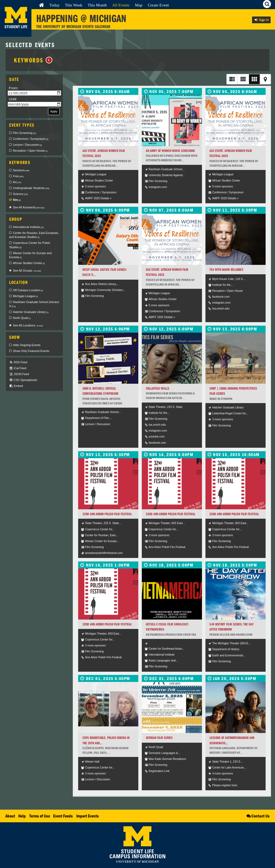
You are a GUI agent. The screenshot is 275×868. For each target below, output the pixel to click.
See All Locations (28, 325)
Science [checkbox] (20, 194)
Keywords (33, 60)
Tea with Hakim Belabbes (226, 270)
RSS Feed (18, 362)
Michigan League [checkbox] (25, 296)
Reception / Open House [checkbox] (30, 151)
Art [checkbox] (17, 182)
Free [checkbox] (18, 176)
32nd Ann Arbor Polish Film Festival (107, 514)
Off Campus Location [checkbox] (28, 290)
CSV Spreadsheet (23, 380)
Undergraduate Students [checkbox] (31, 188)
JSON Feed (19, 374)
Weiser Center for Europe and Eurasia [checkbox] (30, 255)
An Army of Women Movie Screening (170, 151)
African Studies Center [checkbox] (29, 263)
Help (22, 816)
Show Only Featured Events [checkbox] (31, 351)
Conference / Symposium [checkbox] (31, 139)
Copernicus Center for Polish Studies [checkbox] (30, 245)
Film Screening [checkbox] (24, 133)
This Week (74, 5)
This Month (97, 5)
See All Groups (27, 271)
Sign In (261, 20)
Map (139, 5)
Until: (13, 99)
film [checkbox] (17, 200)
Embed (16, 386)
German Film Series (159, 738)
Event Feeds (63, 816)
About (10, 816)
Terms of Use (40, 816)
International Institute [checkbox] (28, 227)
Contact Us (258, 816)
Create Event (158, 5)
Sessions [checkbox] (21, 170)
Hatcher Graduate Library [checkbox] (31, 312)
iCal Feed (18, 368)
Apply (54, 111)
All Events (121, 5)
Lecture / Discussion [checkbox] (27, 145)
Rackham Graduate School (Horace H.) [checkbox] (34, 304)
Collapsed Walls (158, 388)
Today (55, 5)
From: (14, 88)
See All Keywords (29, 207)
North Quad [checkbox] (22, 318)
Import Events (88, 816)
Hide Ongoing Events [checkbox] (27, 345)
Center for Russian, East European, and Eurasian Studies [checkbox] (34, 235)
